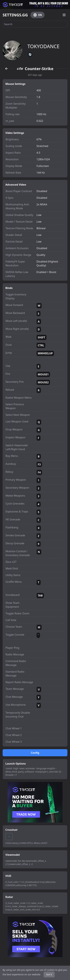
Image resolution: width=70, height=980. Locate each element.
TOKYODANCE (43, 46)
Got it (49, 974)
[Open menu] (64, 15)
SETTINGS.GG (15, 15)
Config (35, 753)
